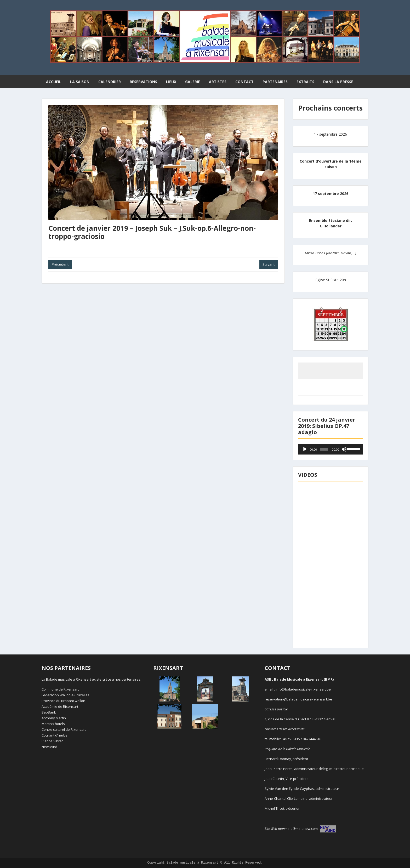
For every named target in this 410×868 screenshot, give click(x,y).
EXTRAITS (305, 82)
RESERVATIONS (143, 82)
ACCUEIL (54, 82)
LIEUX (171, 82)
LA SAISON (80, 82)
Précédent (60, 264)
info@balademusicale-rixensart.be (303, 689)
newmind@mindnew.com (307, 829)
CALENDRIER (110, 82)
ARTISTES (218, 82)
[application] (331, 449)
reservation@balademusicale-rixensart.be (298, 699)
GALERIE (193, 82)
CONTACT (244, 82)
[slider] (324, 449)
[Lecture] (305, 449)
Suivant (269, 264)
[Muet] (344, 449)
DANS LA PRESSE (338, 82)
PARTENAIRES (275, 82)
